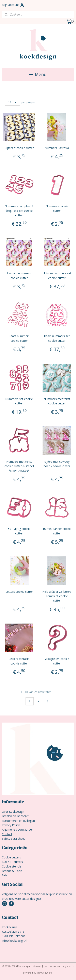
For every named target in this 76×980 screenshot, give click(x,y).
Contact (7, 834)
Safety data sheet (13, 839)
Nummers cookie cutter (57, 208)
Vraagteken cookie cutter (57, 661)
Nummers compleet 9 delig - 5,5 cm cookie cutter (19, 211)
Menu (38, 74)
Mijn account (13, 5)
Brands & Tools (12, 871)
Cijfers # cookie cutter (19, 148)
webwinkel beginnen (61, 966)
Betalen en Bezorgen (16, 816)
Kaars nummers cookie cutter (19, 338)
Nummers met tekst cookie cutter (57, 401)
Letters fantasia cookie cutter (19, 661)
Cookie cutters (11, 857)
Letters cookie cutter (19, 592)
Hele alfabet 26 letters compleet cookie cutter (57, 596)
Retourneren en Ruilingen (18, 821)
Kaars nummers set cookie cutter (57, 338)
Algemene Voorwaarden (18, 830)
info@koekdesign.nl (14, 941)
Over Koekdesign (13, 812)
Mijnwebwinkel (45, 973)
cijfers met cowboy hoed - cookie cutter (57, 464)
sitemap (37, 966)
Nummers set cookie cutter (19, 401)
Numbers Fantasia (57, 148)
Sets (5, 875)
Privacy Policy (11, 825)
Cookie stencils (12, 866)
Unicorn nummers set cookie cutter (57, 275)
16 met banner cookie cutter (57, 531)
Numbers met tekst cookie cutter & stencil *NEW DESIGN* (19, 466)
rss (45, 966)
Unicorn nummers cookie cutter (19, 275)
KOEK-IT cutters (12, 862)
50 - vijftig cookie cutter (19, 531)
